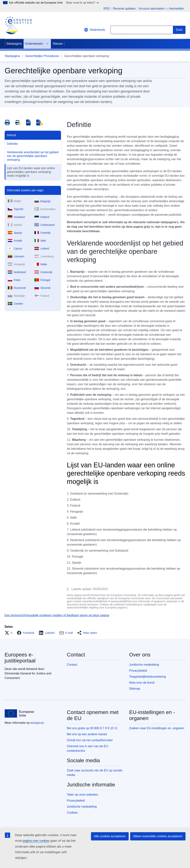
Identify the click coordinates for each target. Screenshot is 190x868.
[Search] (179, 30)
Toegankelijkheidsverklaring (148, 677)
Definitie (12, 144)
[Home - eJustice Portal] (18, 25)
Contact (72, 665)
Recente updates (124, 9)
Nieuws (58, 44)
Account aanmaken (152, 9)
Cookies (72, 813)
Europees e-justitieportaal (20, 658)
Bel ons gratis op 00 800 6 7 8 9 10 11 (92, 728)
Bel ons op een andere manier (87, 734)
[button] (10, 633)
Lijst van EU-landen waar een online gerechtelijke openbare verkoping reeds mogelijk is (31, 172)
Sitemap (135, 689)
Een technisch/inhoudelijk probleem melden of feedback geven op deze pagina (57, 615)
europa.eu (37, 723)
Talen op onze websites (83, 795)
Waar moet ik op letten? (82, 3)
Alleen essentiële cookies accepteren (158, 836)
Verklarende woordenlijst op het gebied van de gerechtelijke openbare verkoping (33, 156)
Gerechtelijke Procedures (42, 56)
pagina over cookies (36, 841)
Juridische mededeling (144, 665)
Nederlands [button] (95, 30)
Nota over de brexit (142, 683)
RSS (107, 9)
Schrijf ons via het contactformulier (90, 740)
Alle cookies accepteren (110, 836)
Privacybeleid (138, 671)
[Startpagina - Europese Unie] (20, 713)
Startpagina (14, 44)
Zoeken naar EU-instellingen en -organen (157, 728)
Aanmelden (176, 9)
